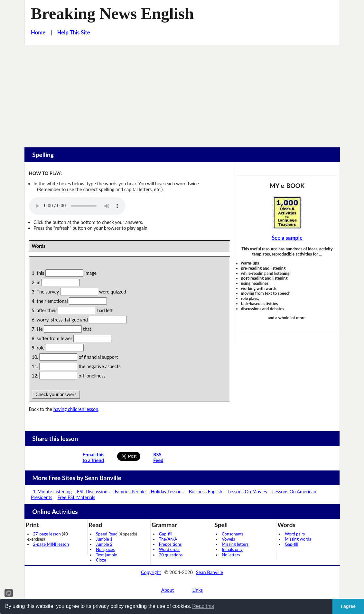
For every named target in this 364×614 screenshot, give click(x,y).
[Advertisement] (182, 93)
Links (197, 590)
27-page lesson (47, 534)
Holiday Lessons (167, 492)
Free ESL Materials (76, 497)
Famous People (130, 492)
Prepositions (170, 544)
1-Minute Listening (52, 492)
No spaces (105, 549)
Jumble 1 (104, 539)
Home (38, 33)
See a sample (287, 238)
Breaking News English (112, 14)
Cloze (101, 560)
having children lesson (76, 409)
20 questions (171, 555)
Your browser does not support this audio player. (77, 206)
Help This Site (74, 33)
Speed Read (107, 534)
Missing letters (235, 544)
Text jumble (107, 555)
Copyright (151, 572)
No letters (231, 555)
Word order (170, 549)
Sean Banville (210, 572)
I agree (348, 606)
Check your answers (56, 394)
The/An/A (168, 539)
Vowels (228, 539)
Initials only (232, 549)
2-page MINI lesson (51, 544)
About (168, 590)
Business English (206, 492)
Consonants (233, 534)
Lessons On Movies (247, 492)
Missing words (298, 539)
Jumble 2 (104, 544)
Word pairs (295, 534)
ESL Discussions (93, 492)
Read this (203, 606)
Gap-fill (166, 534)
